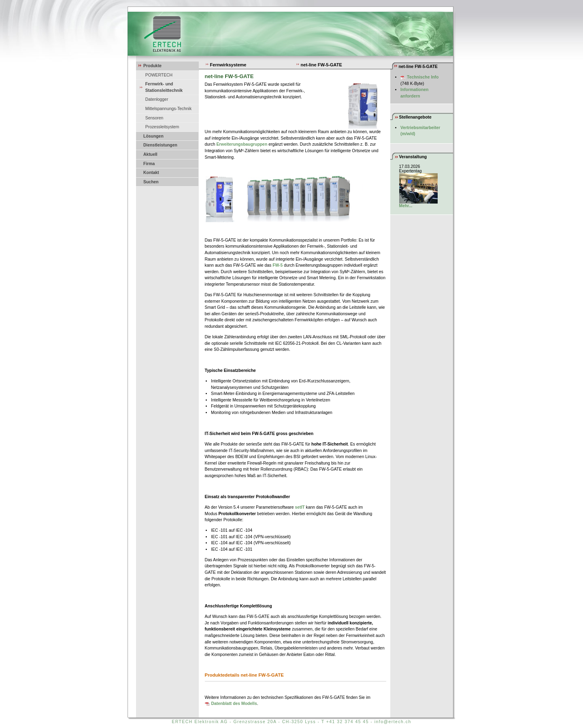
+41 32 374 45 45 (348, 722)
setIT (300, 507)
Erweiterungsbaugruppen (242, 144)
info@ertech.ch (393, 722)
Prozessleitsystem (162, 127)
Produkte (152, 66)
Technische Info (423, 77)
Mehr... (406, 206)
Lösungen (153, 136)
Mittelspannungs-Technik (168, 109)
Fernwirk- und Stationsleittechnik (164, 87)
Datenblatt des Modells (234, 704)
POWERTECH (159, 75)
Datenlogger (157, 99)
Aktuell (150, 154)
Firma (149, 164)
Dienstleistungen (160, 145)
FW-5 (278, 265)
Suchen (151, 182)
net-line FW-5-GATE (319, 65)
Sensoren (154, 118)
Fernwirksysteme (226, 65)
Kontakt (151, 173)
